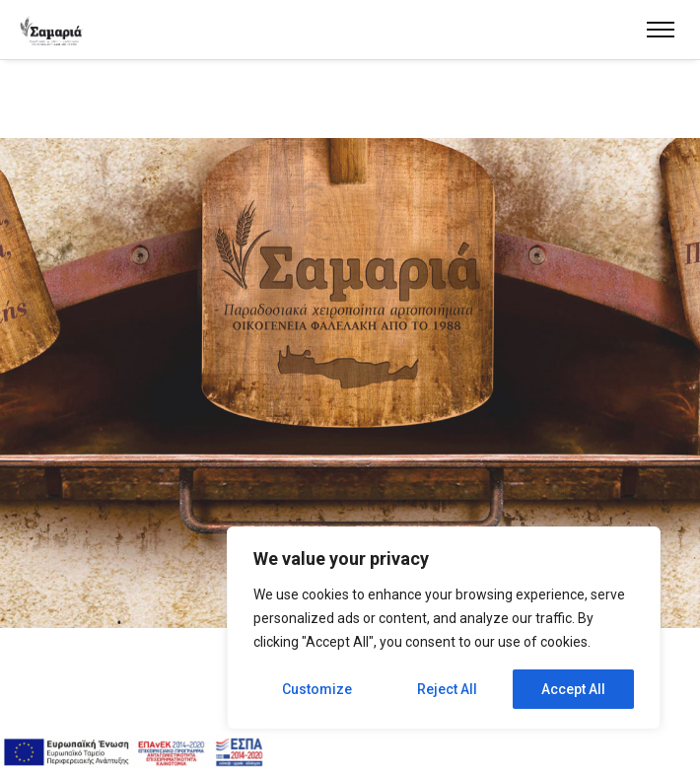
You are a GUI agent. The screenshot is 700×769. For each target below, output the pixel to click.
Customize (317, 689)
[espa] (133, 752)
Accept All (573, 689)
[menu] (661, 30)
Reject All (447, 689)
